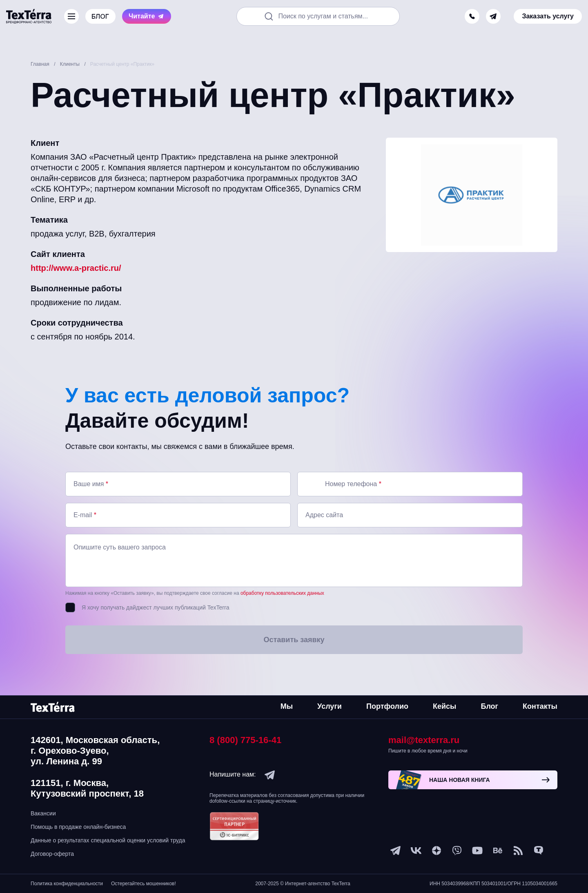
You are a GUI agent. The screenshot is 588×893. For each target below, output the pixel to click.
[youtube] (477, 851)
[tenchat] (539, 851)
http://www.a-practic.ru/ (76, 268)
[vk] (416, 851)
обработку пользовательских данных (282, 593)
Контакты (540, 706)
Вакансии (43, 813)
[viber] (457, 851)
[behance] (498, 851)
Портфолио (387, 706)
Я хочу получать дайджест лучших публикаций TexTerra (155, 607)
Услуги (330, 706)
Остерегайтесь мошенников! (144, 884)
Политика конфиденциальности (67, 884)
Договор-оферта (52, 854)
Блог (489, 706)
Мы (287, 706)
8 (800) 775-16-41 (245, 740)
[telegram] (493, 16)
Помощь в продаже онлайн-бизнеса (78, 827)
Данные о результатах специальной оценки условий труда (108, 840)
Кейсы (444, 706)
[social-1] (518, 851)
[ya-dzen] (437, 851)
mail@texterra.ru (424, 740)
